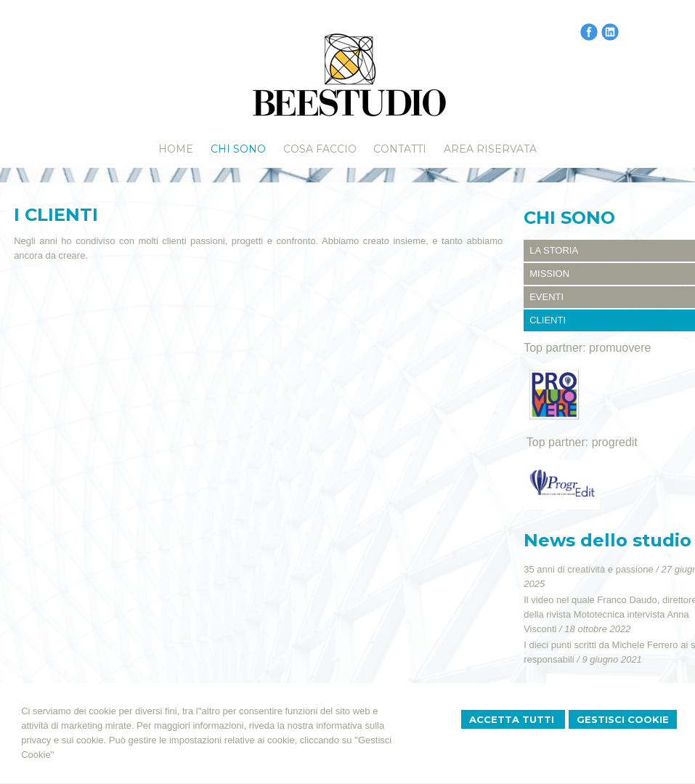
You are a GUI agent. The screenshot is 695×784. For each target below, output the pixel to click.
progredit (615, 442)
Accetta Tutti (513, 719)
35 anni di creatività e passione (589, 569)
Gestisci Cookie (623, 719)
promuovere (620, 348)
